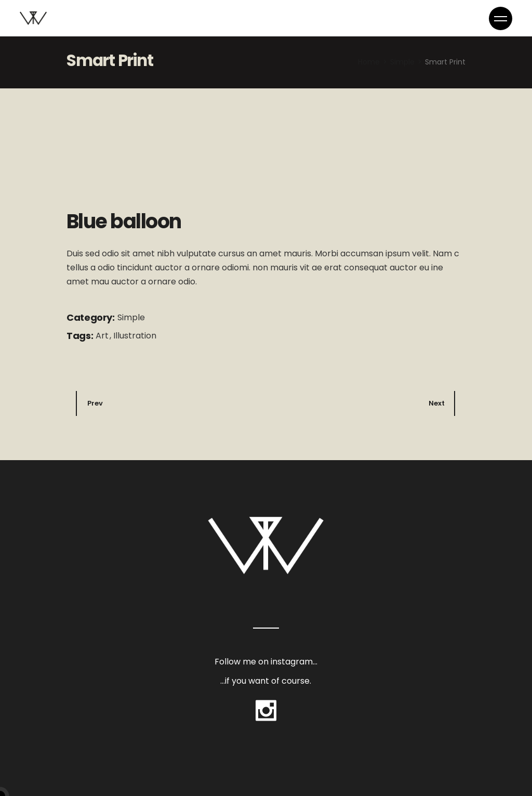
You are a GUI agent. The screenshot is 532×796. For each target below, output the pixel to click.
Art (103, 336)
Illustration (135, 336)
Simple (131, 317)
